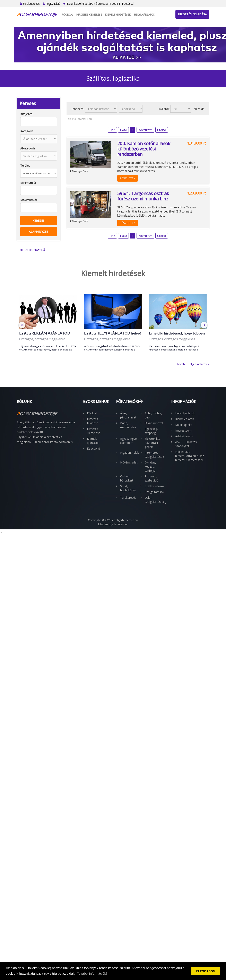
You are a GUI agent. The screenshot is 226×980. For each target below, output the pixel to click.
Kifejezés (26, 114)
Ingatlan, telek (129, 453)
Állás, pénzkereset (128, 415)
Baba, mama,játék (128, 425)
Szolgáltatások (154, 492)
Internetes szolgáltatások (154, 455)
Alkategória (28, 148)
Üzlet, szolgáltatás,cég (155, 500)
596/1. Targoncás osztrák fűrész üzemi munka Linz (143, 196)
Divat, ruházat (154, 423)
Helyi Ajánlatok (145, 15)
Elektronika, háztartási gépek (152, 443)
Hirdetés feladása (192, 14)
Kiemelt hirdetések (118, 15)
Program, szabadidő (151, 478)
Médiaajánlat (184, 425)
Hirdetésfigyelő (32, 250)
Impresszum (183, 430)
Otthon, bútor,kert (127, 478)
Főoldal (67, 15)
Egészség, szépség (151, 431)
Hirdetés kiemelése (89, 15)
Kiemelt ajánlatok (93, 441)
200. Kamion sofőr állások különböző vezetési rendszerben (144, 149)
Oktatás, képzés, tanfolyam (151, 466)
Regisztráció (52, 4)
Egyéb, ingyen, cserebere (130, 441)
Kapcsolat (94, 448)
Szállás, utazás (154, 486)
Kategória (27, 131)
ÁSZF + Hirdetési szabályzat (186, 444)
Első (112, 130)
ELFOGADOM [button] (206, 971)
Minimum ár (28, 183)
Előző (123, 130)
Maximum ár (29, 200)
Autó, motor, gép (153, 415)
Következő (145, 130)
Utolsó (162, 130)
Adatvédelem (184, 436)
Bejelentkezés (30, 4)
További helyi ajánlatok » (193, 364)
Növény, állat (129, 462)
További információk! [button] (92, 974)
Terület (25, 166)
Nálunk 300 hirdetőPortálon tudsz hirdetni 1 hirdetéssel (99, 4)
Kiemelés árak (185, 419)
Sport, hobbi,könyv (128, 488)
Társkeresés (128, 498)
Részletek (128, 178)
